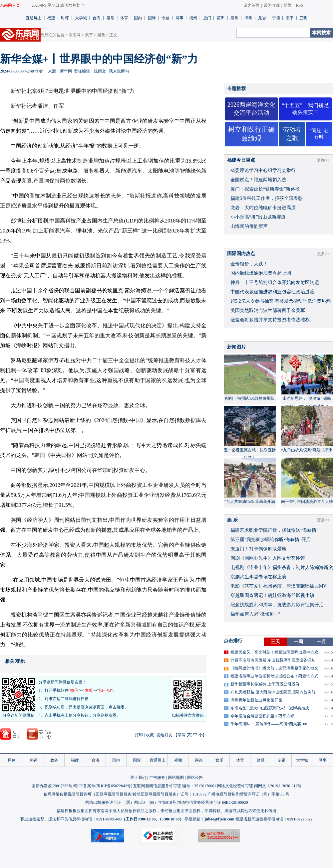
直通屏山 (34, 18)
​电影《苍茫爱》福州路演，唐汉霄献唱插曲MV (279, 586)
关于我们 (138, 778)
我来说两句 (119, 71)
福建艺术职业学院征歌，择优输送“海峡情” (274, 530)
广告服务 (157, 778)
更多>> (323, 160)
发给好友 (165, 735)
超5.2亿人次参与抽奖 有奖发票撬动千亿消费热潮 (281, 301)
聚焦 (101, 35)
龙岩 (262, 18)
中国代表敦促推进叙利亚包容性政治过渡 (272, 292)
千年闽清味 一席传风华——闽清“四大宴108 (269, 724)
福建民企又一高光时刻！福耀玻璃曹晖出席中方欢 (274, 652)
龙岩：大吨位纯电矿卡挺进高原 (263, 208)
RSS (300, 5)
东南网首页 (10, 5)
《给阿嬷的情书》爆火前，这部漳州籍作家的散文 (274, 668)
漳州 (248, 18)
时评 (65, 18)
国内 (138, 18)
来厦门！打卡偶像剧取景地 (258, 549)
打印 (139, 735)
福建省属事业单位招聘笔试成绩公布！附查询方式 (274, 676)
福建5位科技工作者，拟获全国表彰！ (269, 198)
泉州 (234, 18)
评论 (199, 760)
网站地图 (176, 778)
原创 (12, 760)
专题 (166, 18)
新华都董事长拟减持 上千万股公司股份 (265, 684)
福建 (51, 18)
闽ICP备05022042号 (114, 786)
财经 (261, 760)
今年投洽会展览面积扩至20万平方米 (262, 716)
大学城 (81, 18)
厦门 (207, 18)
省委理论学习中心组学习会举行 (263, 170)
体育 (124, 18)
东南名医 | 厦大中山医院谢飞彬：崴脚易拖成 (270, 708)
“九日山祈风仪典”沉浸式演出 (307, 450)
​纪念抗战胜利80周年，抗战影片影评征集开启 (277, 605)
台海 (97, 18)
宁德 (276, 18)
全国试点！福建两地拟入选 (258, 180)
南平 (290, 18)
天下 (89, 35)
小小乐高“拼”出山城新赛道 (258, 217)
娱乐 (111, 18)
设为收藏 (272, 5)
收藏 (150, 735)
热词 (34, 760)
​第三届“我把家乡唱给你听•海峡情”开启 (271, 540)
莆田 (221, 18)
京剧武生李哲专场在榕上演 (258, 577)
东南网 (75, 35)
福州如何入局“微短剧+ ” (255, 614)
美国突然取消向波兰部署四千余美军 (268, 310)
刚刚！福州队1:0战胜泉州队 (250, 398)
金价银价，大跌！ (249, 264)
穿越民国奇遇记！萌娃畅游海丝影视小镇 (272, 595)
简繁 (288, 5)
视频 (178, 760)
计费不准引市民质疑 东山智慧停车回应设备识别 (273, 660)
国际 (152, 18)
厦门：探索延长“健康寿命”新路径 (265, 189)
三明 (303, 18)
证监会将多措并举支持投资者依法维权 (270, 320)
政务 (54, 760)
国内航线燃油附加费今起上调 (261, 273)
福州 (193, 18)
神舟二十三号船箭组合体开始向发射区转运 (275, 283)
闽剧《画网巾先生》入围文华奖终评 (268, 558)
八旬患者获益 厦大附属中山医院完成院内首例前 (273, 692)
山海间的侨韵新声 (249, 226)
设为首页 (251, 5)
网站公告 (195, 778)
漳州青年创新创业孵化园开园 (256, 700)
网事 (179, 18)
